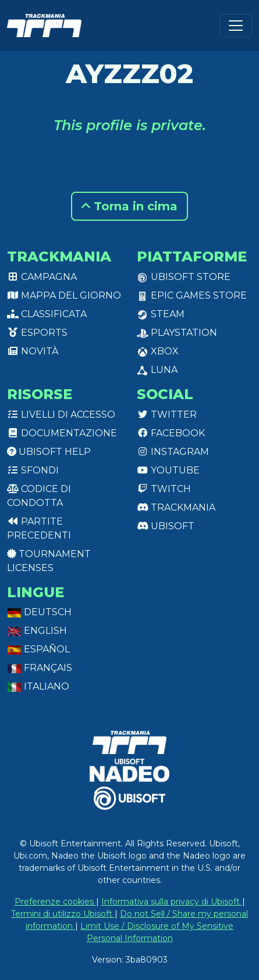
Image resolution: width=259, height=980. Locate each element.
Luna (157, 370)
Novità (33, 351)
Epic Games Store (192, 295)
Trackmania (176, 507)
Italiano (38, 686)
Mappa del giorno (64, 295)
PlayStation (177, 333)
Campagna (42, 277)
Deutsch (39, 612)
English (37, 631)
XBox (158, 351)
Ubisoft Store (184, 277)
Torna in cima (129, 206)
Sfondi (33, 470)
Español (38, 649)
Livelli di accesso (61, 414)
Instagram (173, 452)
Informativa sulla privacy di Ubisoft (172, 902)
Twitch (164, 489)
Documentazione (62, 433)
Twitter (167, 414)
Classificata (47, 314)
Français (40, 668)
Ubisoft (166, 526)
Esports (37, 333)
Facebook (171, 433)
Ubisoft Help (49, 452)
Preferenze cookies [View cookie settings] (55, 902)
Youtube (168, 470)
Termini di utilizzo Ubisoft (63, 914)
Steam (161, 314)
